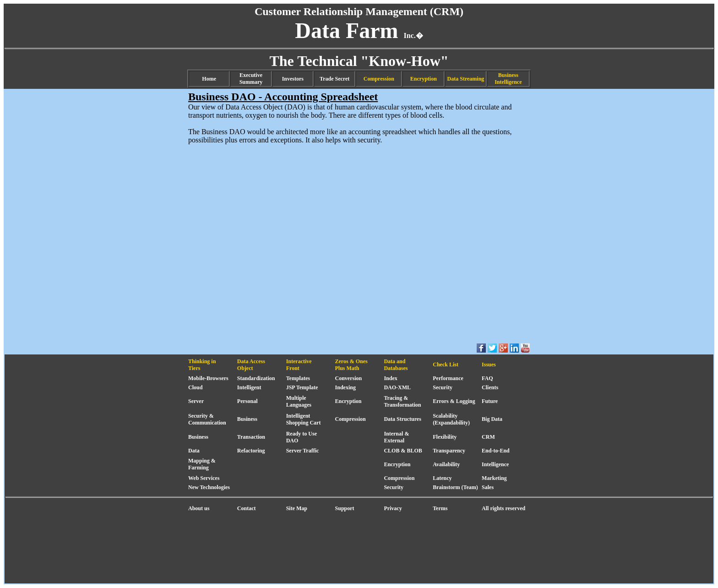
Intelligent (249, 387)
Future (490, 401)
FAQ (487, 378)
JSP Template (302, 387)
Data (194, 451)
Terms (440, 508)
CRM (488, 437)
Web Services (204, 478)
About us (199, 508)
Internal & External (396, 437)
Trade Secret (335, 79)
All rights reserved (503, 508)
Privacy (393, 508)
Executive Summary (251, 79)
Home (209, 79)
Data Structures (402, 419)
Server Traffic (303, 451)
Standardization (256, 378)
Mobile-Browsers (208, 378)
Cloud (195, 387)
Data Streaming (466, 79)
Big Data (492, 419)
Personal (247, 401)
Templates (298, 378)
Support (345, 508)
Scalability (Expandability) (451, 419)
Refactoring (251, 451)
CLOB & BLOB (403, 451)
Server (196, 401)
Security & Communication (207, 419)
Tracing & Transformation (402, 401)
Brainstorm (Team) (455, 487)
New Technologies (209, 487)
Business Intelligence (508, 79)
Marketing (494, 478)
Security (443, 387)
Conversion (349, 378)
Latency (442, 478)
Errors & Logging (454, 401)
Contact (247, 508)
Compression (379, 79)
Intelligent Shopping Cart (304, 419)
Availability (446, 464)
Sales (488, 487)
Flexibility (445, 437)
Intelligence (495, 464)
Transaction (251, 437)
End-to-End (496, 451)
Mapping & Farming (202, 464)
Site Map (297, 508)
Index (390, 378)
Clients (490, 387)
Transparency (449, 451)
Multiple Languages (299, 401)
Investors (293, 79)
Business (247, 419)
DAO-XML (397, 387)
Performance (448, 378)
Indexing (345, 387)
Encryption (424, 79)
